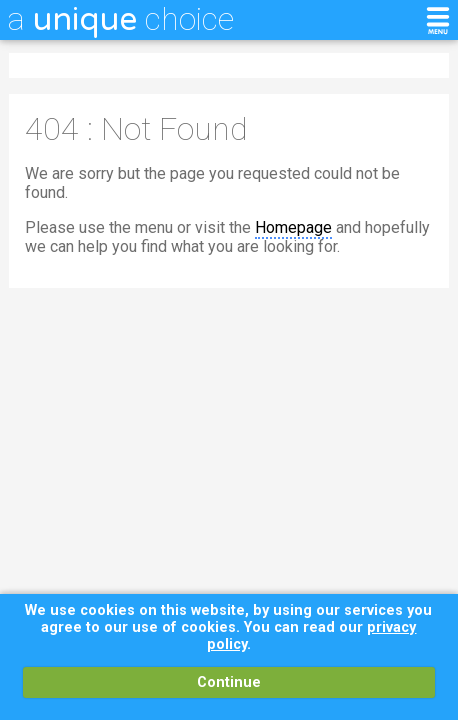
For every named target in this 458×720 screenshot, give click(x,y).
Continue (229, 682)
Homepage (293, 227)
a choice (121, 19)
